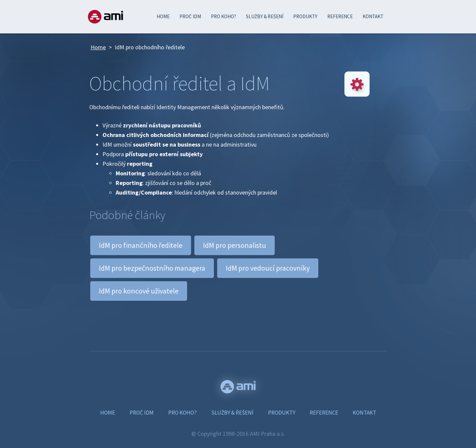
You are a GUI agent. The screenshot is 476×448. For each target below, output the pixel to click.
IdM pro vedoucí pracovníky (268, 268)
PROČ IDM (190, 16)
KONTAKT (373, 16)
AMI (105, 17)
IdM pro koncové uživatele (139, 291)
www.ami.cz (238, 387)
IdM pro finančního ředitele (141, 245)
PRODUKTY (305, 16)
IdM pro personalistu (235, 245)
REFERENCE (340, 16)
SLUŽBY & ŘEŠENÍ (265, 16)
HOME (163, 16)
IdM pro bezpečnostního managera (152, 268)
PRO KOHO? (223, 16)
